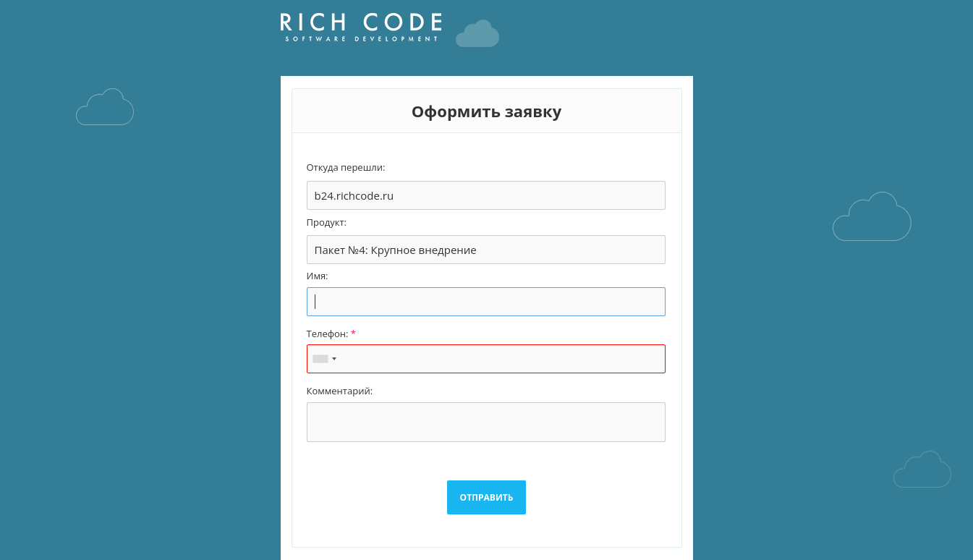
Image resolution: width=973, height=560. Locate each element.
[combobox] (324, 359)
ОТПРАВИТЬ (487, 497)
